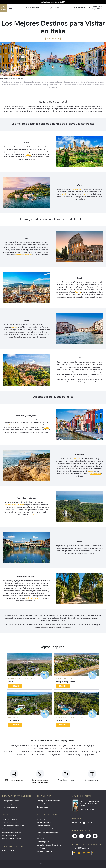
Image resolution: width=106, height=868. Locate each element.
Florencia (78, 292)
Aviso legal (40, 839)
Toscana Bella (14, 721)
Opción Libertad (42, 848)
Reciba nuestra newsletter (11, 819)
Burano (11, 425)
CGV (38, 835)
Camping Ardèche (43, 807)
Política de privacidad (44, 842)
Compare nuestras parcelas (11, 829)
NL (76, 823)
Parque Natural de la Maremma (14, 505)
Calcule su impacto (43, 826)
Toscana (28, 154)
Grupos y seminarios (9, 835)
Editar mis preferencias (45, 851)
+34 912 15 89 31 (16, 851)
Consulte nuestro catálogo (11, 823)
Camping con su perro (9, 807)
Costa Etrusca (77, 459)
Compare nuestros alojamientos (13, 826)
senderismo (91, 471)
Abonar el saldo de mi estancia (47, 832)
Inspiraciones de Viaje (53, 39)
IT (95, 823)
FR (88, 823)
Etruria (11, 682)
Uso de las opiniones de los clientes (49, 845)
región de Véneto (77, 189)
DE (92, 823)
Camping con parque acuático (12, 804)
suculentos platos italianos (23, 255)
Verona (86, 194)
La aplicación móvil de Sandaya (48, 829)
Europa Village (62, 682)
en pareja (14, 327)
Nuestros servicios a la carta (11, 839)
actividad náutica (95, 473)
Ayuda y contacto (43, 819)
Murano (47, 427)
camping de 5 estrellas (32, 598)
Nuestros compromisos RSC (11, 832)
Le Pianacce (61, 721)
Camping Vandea (43, 804)
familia (33, 515)
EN (80, 823)
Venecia (64, 194)
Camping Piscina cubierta (10, 801)
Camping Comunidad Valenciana (48, 801)
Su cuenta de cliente (44, 823)
